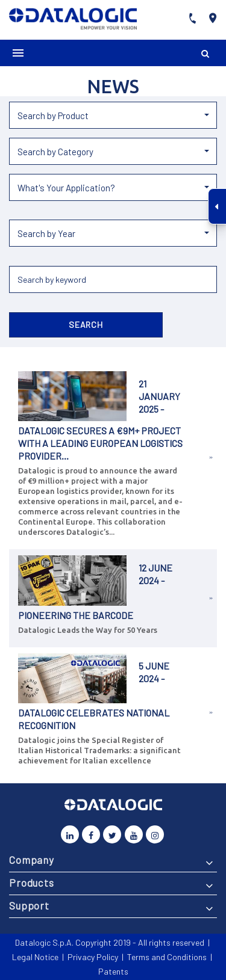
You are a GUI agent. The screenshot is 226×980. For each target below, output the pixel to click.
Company (32, 860)
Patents (113, 971)
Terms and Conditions (167, 957)
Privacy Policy (93, 957)
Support (29, 905)
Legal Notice (35, 957)
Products (32, 883)
